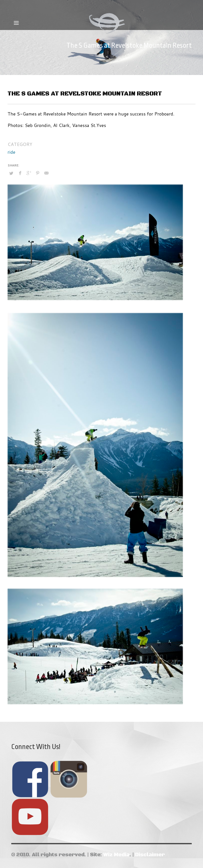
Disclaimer (150, 855)
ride (11, 152)
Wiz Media (116, 855)
